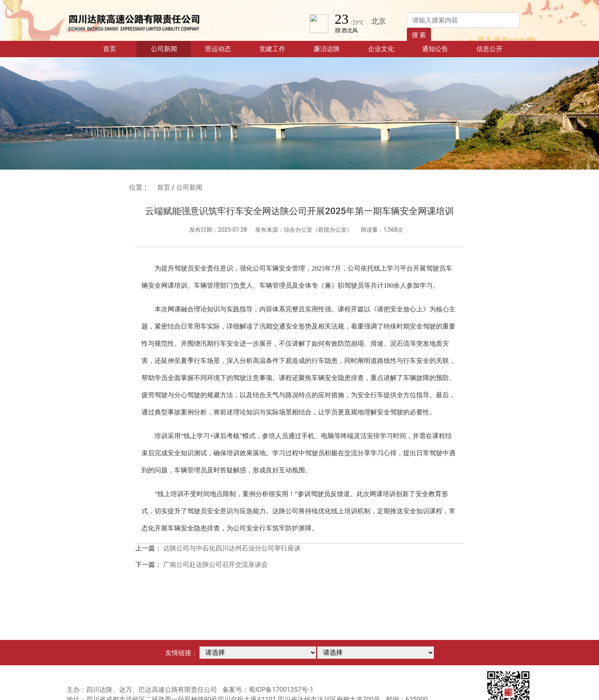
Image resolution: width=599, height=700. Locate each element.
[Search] (463, 20)
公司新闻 (164, 49)
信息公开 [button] (489, 49)
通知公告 (435, 49)
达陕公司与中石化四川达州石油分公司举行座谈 (232, 548)
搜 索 (419, 35)
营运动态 (218, 49)
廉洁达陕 (327, 49)
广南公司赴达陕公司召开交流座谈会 (215, 565)
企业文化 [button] (381, 49)
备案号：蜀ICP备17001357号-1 (268, 690)
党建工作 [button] (272, 49)
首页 (120, 48)
